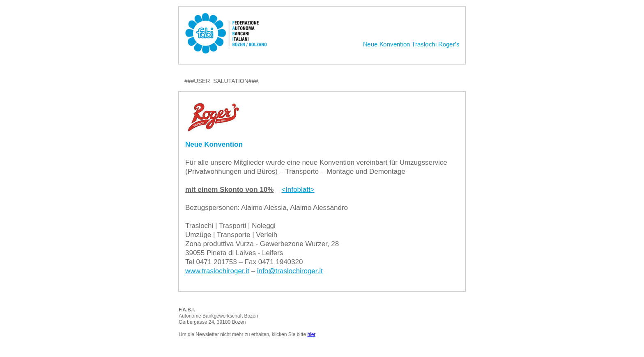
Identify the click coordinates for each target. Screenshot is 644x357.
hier (311, 334)
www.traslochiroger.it (217, 271)
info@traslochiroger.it (290, 271)
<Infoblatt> (298, 190)
